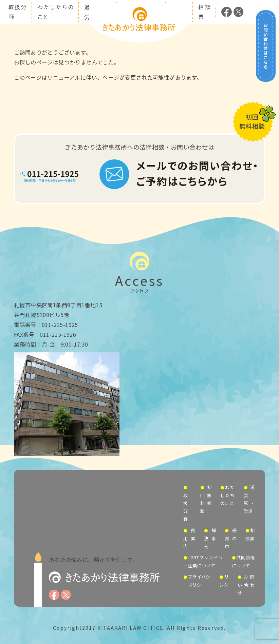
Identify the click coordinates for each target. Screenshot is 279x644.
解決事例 (210, 538)
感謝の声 (231, 538)
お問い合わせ (246, 585)
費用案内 (189, 538)
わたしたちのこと (228, 495)
